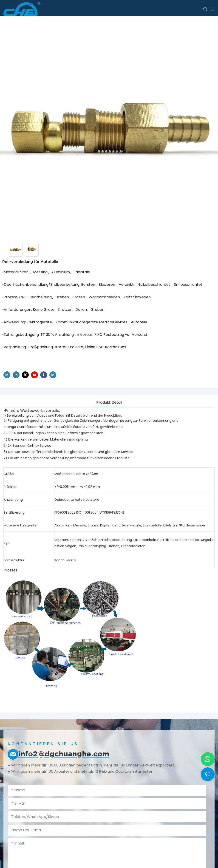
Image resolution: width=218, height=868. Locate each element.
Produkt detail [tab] (109, 403)
